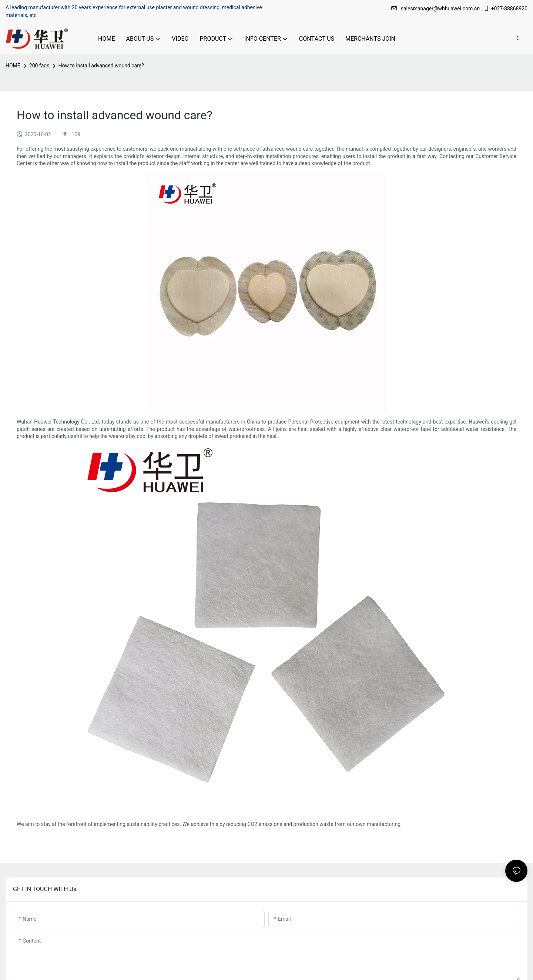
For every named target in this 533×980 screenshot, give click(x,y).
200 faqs (39, 66)
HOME (13, 66)
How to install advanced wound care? (101, 66)
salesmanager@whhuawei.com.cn (436, 9)
